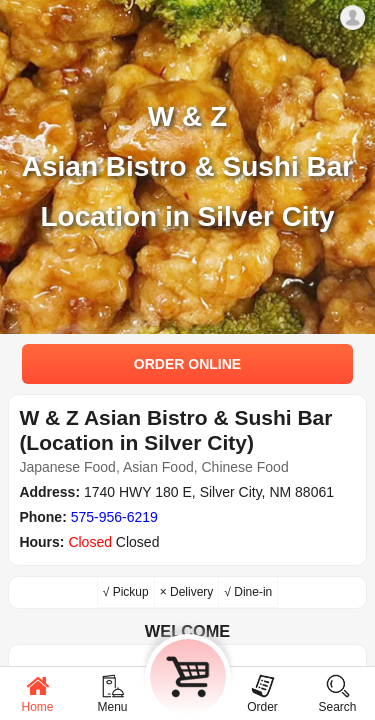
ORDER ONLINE (187, 364)
